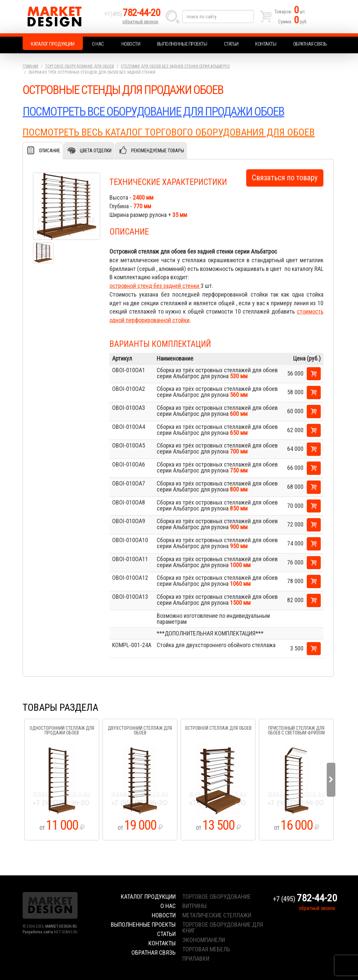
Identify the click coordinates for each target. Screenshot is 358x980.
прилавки (196, 959)
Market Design (62, 17)
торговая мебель (206, 949)
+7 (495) (132, 14)
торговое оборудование (217, 897)
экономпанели (204, 940)
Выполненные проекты (182, 44)
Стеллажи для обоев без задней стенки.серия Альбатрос (175, 66)
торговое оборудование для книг (223, 928)
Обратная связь (310, 44)
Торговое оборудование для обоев (80, 66)
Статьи (231, 44)
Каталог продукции (53, 44)
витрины (194, 906)
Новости (131, 44)
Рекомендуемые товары (158, 151)
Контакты (266, 44)
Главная (30, 66)
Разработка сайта (38, 932)
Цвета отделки (96, 151)
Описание (50, 151)
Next (331, 780)
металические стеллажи (217, 915)
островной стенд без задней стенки (155, 286)
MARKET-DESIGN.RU (61, 926)
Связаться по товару (285, 178)
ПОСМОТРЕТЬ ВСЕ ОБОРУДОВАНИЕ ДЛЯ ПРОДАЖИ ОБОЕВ (153, 112)
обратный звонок (140, 22)
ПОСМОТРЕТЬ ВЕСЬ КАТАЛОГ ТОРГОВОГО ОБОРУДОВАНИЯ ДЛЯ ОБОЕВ (169, 132)
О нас (98, 44)
